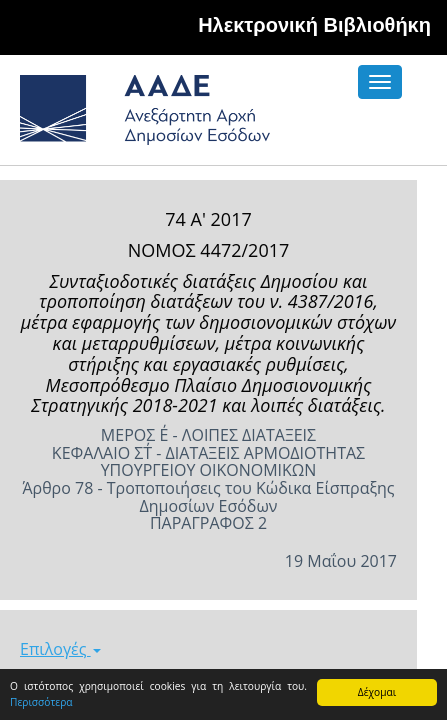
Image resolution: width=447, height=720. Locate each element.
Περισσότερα (41, 702)
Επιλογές (60, 649)
